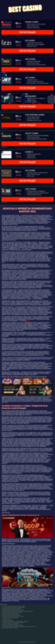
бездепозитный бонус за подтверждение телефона (16, 621)
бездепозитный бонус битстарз (10, 628)
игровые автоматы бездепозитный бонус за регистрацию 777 (18, 611)
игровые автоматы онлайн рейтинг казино (13, 616)
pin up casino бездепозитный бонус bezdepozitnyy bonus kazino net (19, 627)
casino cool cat (6, 619)
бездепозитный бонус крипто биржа (12, 609)
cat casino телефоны (8, 620)
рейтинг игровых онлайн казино (11, 614)
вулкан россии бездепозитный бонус (12, 615)
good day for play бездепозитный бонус (12, 613)
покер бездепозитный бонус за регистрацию (14, 608)
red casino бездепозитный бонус (11, 624)
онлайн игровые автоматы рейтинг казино (13, 610)
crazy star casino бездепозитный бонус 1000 (14, 606)
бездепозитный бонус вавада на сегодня (13, 625)
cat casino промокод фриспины (10, 618)
